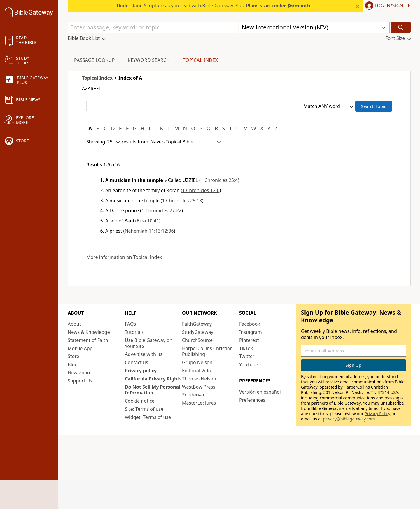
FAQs (130, 324)
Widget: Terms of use (148, 417)
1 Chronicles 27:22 (161, 210)
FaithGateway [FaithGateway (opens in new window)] (197, 324)
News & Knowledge (89, 332)
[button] (387, 6)
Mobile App (80, 348)
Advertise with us (144, 354)
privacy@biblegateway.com (349, 419)
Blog (73, 364)
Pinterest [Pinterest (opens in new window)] (249, 340)
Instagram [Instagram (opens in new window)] (251, 332)
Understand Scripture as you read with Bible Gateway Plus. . (214, 6)
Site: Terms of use (144, 409)
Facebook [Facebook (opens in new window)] (250, 324)
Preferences (252, 400)
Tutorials (134, 332)
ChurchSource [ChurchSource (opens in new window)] (197, 340)
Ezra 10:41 (148, 221)
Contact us (136, 362)
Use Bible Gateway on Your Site (149, 343)
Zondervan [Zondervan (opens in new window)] (194, 395)
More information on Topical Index (124, 257)
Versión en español (260, 392)
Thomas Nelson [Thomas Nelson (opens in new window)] (199, 379)
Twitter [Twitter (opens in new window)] (247, 356)
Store (73, 356)
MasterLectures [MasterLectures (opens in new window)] (199, 403)
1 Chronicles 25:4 (219, 180)
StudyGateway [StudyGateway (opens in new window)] (198, 332)
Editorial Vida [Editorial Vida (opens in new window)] (196, 371)
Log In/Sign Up (393, 6)
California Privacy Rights (153, 379)
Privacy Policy (377, 414)
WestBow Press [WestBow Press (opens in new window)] (199, 387)
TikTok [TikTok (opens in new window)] (246, 348)
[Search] (401, 27)
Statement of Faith (88, 340)
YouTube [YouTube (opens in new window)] (249, 364)
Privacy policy (141, 371)
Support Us (80, 381)
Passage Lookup (94, 60)
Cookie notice (140, 401)
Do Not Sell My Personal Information (153, 390)
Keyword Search (149, 60)
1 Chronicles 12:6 (201, 190)
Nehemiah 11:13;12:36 (149, 231)
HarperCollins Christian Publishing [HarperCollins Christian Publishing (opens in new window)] (207, 351)
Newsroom (80, 373)
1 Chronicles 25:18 (182, 201)
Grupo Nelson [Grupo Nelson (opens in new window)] (197, 362)
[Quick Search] (153, 27)
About (74, 324)
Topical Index (201, 60)
